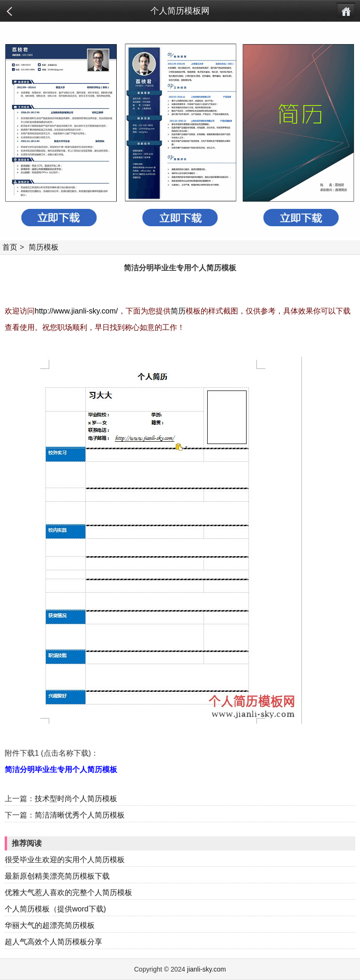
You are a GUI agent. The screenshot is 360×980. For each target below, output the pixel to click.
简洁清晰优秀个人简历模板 (80, 815)
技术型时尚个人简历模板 (76, 799)
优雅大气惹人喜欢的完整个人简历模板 (68, 892)
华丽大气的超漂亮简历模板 (50, 925)
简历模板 (44, 247)
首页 (10, 247)
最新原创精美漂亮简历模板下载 (57, 876)
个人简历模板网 (180, 11)
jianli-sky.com (206, 969)
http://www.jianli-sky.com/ (76, 311)
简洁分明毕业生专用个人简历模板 (61, 769)
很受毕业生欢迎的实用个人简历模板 (65, 860)
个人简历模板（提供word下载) (55, 909)
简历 (178, 311)
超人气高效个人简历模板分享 (53, 942)
